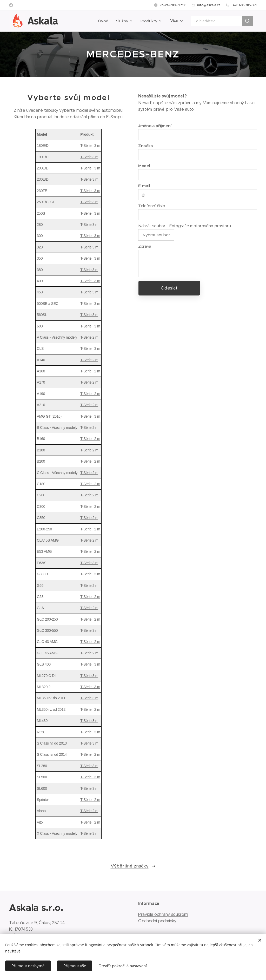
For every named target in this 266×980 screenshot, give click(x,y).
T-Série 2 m (89, 337)
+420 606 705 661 (244, 5)
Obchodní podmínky (158, 921)
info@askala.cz (209, 5)
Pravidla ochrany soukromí (163, 914)
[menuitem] (100, 21)
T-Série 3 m (90, 146)
